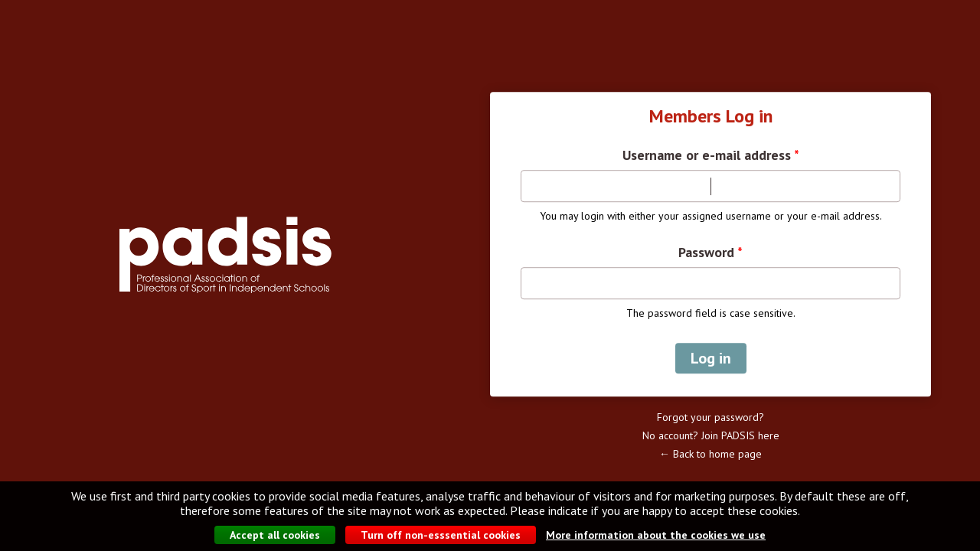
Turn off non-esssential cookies (441, 536)
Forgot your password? (710, 417)
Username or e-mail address (711, 155)
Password (710, 253)
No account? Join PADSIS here (711, 435)
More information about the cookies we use (656, 536)
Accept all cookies (275, 536)
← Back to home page (710, 454)
